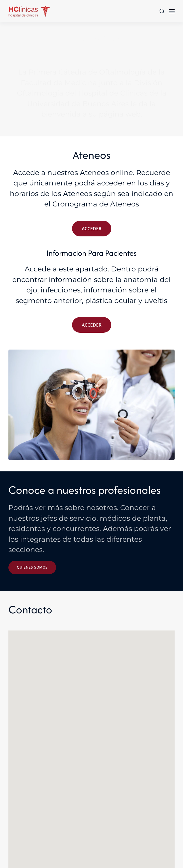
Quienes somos (32, 567)
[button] (162, 11)
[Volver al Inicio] (29, 11)
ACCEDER (92, 229)
